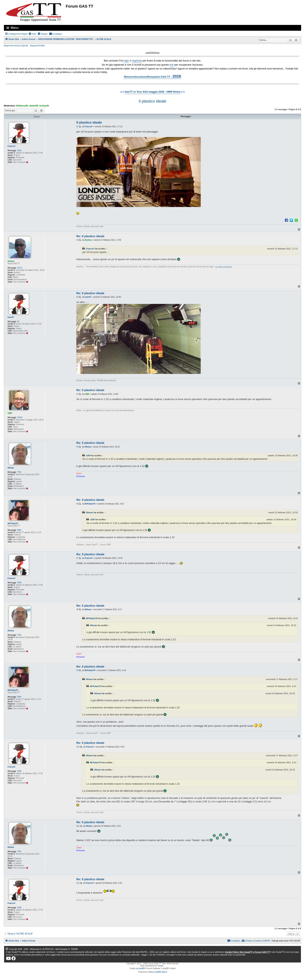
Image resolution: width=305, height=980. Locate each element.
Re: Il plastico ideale (90, 236)
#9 (77, 670)
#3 (77, 297)
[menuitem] (32, 34)
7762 (19, 472)
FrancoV (11, 146)
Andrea (11, 261)
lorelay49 (44, 106)
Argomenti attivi (37, 46)
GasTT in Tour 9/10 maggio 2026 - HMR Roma (152, 92)
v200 (10, 413)
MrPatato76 (13, 523)
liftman (11, 468)
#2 (77, 240)
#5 (77, 447)
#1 (77, 127)
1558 (19, 150)
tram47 (11, 317)
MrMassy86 (22, 106)
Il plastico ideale (152, 101)
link (172, 65)
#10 (78, 747)
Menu (15, 28)
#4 (77, 394)
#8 (77, 609)
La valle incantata (223, 267)
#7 (77, 558)
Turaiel (160, 966)
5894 (19, 530)
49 (18, 322)
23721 (20, 268)
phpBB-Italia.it (161, 972)
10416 (20, 417)
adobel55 (34, 106)
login (126, 61)
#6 (77, 504)
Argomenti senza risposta (16, 46)
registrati (137, 61)
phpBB (142, 968)
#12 (78, 883)
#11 (78, 826)
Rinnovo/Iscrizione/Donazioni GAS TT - (152, 76)
